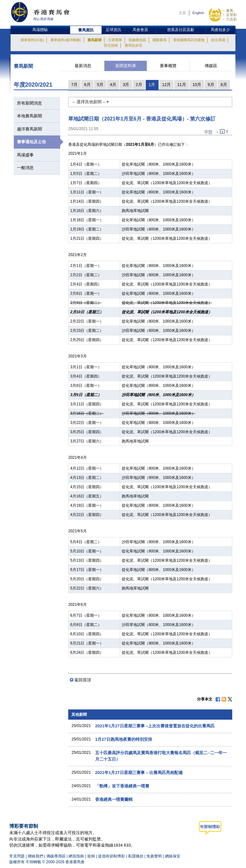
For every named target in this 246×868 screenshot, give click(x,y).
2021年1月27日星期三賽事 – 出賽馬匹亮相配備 (139, 773)
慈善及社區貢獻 (181, 30)
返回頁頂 (83, 680)
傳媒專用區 (56, 856)
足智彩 (231, 15)
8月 (224, 85)
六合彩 (231, 19)
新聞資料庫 (126, 66)
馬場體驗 (40, 30)
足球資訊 (113, 30)
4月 (113, 85)
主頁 (182, 13)
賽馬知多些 (133, 45)
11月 (181, 85)
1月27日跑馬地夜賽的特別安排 (124, 739)
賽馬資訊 (86, 30)
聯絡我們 (36, 856)
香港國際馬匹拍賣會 (189, 40)
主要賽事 (115, 40)
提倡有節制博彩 (111, 856)
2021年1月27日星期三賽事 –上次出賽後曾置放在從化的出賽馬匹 (155, 726)
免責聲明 (154, 856)
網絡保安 (173, 856)
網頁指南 (76, 856)
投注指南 (111, 45)
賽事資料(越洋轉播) (66, 40)
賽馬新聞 (94, 40)
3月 (126, 85)
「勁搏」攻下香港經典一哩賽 (122, 786)
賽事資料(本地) (32, 40)
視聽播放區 (137, 40)
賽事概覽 (168, 66)
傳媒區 (211, 66)
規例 (91, 856)
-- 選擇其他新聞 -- (91, 102)
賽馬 (230, 11)
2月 (139, 85)
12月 (166, 85)
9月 (211, 85)
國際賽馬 (160, 40)
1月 (152, 85)
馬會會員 (140, 30)
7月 (74, 85)
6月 (87, 85)
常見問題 (17, 856)
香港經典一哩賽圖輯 (114, 799)
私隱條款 (136, 856)
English (198, 13)
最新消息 (83, 66)
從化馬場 (218, 40)
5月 (100, 85)
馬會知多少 (220, 30)
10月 (197, 85)
